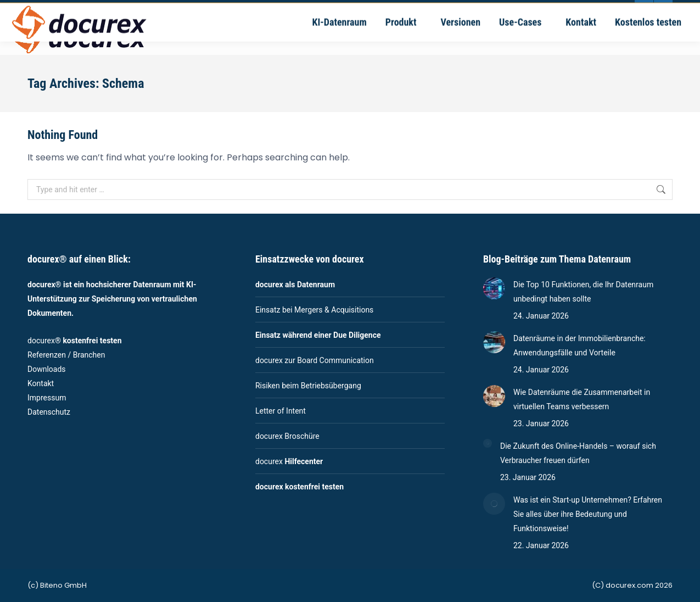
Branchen (89, 355)
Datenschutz (49, 412)
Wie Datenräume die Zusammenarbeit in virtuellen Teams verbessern (582, 399)
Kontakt (41, 383)
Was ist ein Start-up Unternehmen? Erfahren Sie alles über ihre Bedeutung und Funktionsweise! (588, 514)
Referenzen (47, 355)
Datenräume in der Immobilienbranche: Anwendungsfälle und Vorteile (579, 345)
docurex (289, 461)
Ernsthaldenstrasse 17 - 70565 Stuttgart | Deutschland (423, 10)
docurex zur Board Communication (315, 360)
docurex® (75, 341)
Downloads (47, 369)
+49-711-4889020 (188, 10)
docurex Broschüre (287, 436)
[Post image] (494, 288)
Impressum (47, 398)
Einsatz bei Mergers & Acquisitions (314, 310)
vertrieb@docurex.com (277, 10)
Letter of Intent (281, 411)
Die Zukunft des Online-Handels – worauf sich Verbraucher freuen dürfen (578, 453)
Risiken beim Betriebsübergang (308, 386)
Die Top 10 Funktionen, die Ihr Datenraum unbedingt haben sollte (583, 292)
